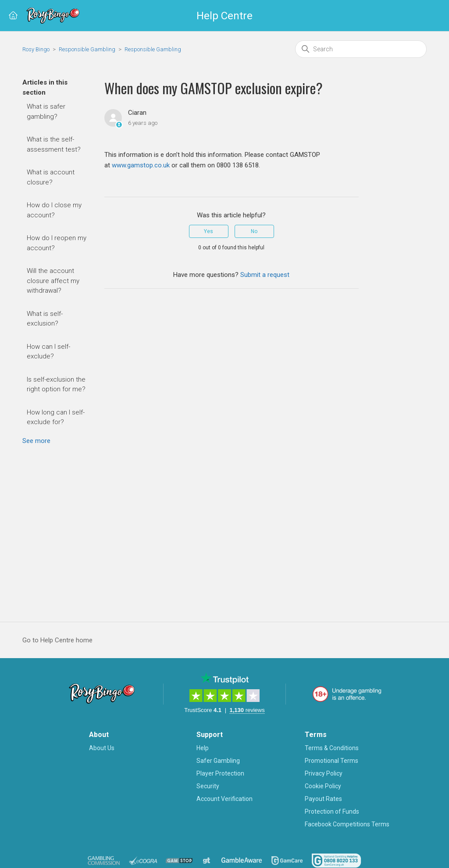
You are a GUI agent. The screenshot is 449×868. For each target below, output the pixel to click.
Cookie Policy (323, 786)
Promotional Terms (331, 761)
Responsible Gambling (87, 49)
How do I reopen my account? (57, 243)
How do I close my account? (54, 210)
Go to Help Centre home (57, 640)
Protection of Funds (332, 811)
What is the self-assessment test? (54, 144)
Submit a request (265, 275)
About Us (102, 748)
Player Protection (220, 773)
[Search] (361, 49)
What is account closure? (51, 177)
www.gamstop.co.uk (141, 165)
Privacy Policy (324, 773)
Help (203, 748)
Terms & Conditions (332, 748)
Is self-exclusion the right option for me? (56, 384)
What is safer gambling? (46, 112)
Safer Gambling (218, 761)
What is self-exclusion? (45, 319)
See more (36, 441)
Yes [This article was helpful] (208, 231)
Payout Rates (323, 799)
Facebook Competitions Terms (347, 824)
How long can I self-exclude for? (56, 417)
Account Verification (224, 799)
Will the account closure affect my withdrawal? (53, 281)
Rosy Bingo (37, 49)
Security (208, 786)
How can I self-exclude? (48, 352)
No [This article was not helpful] (254, 231)
